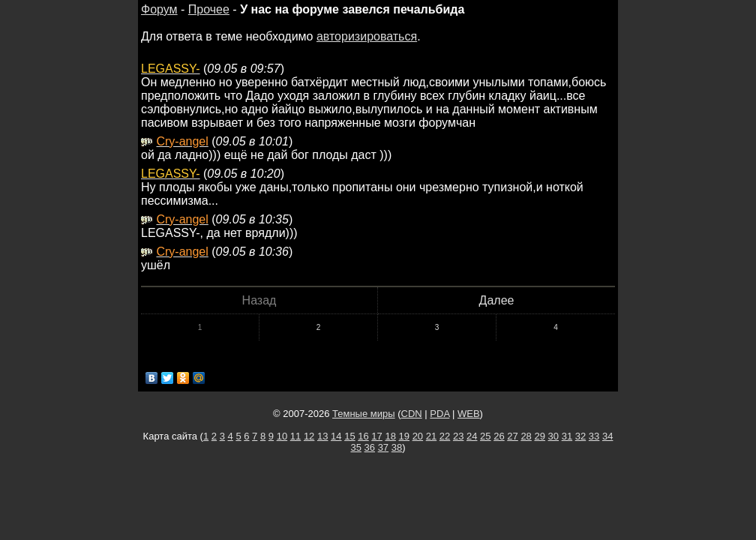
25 (485, 436)
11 (295, 436)
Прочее (209, 9)
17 (376, 436)
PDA (439, 414)
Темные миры (364, 414)
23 (458, 436)
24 (472, 436)
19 (404, 436)
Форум (159, 9)
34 (607, 436)
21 (431, 436)
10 (282, 436)
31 (567, 436)
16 (363, 436)
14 (336, 436)
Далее (497, 300)
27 (512, 436)
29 (539, 436)
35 (355, 447)
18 (390, 436)
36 (370, 447)
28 (526, 436)
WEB (469, 414)
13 (322, 436)
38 (397, 447)
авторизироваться (367, 36)
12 (309, 436)
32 (580, 436)
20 (418, 436)
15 (349, 436)
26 (499, 436)
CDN (412, 414)
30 (553, 436)
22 (445, 436)
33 (594, 436)
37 (383, 447)
